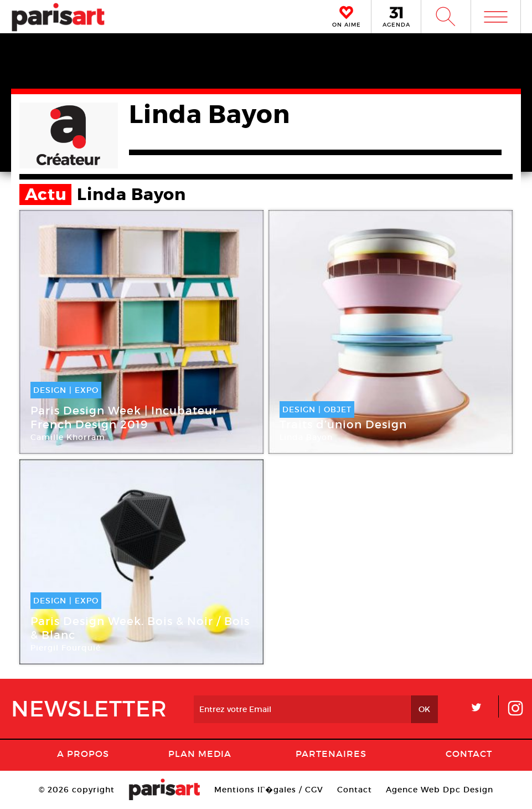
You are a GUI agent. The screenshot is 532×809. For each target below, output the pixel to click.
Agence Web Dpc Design (440, 790)
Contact (469, 754)
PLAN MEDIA (200, 754)
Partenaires (331, 754)
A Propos (83, 754)
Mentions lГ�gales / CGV (269, 790)
